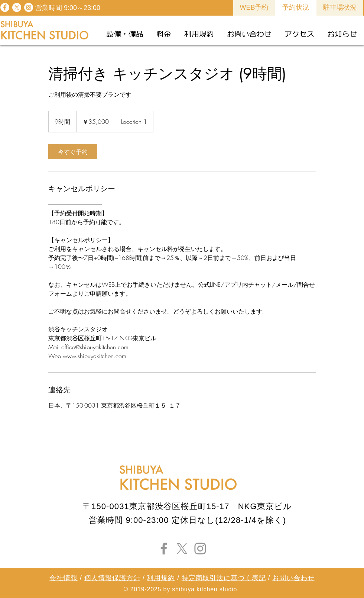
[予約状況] (296, 8)
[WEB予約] (254, 8)
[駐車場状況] (340, 8)
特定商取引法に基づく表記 (224, 578)
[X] (17, 7)
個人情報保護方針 (112, 578)
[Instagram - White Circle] (29, 7)
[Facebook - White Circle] (5, 7)
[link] (73, 152)
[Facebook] (164, 549)
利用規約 (161, 578)
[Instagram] (200, 549)
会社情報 (64, 578)
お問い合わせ (293, 578)
